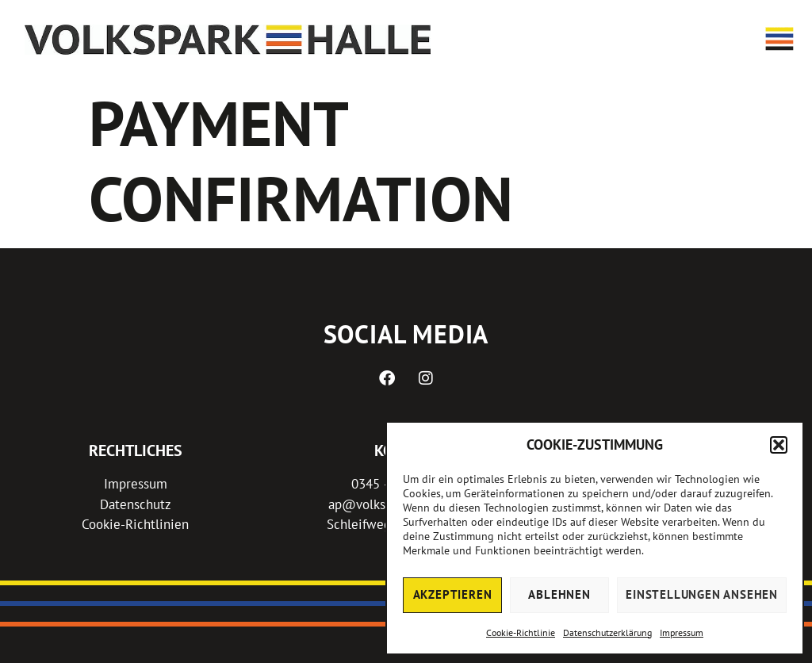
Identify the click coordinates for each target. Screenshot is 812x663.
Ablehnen (559, 594)
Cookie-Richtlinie (521, 632)
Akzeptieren (453, 594)
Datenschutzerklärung (607, 632)
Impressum (682, 632)
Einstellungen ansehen (702, 594)
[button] (779, 445)
